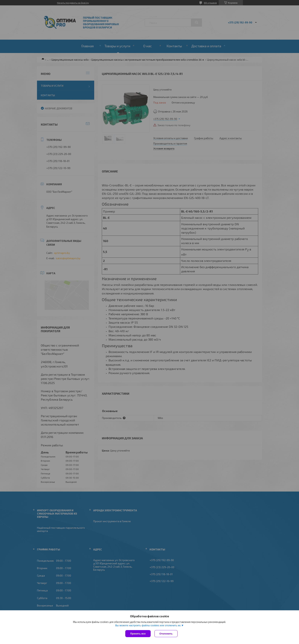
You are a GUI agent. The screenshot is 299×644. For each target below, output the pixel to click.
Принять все (138, 634)
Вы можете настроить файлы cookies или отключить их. (148, 625)
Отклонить (166, 634)
